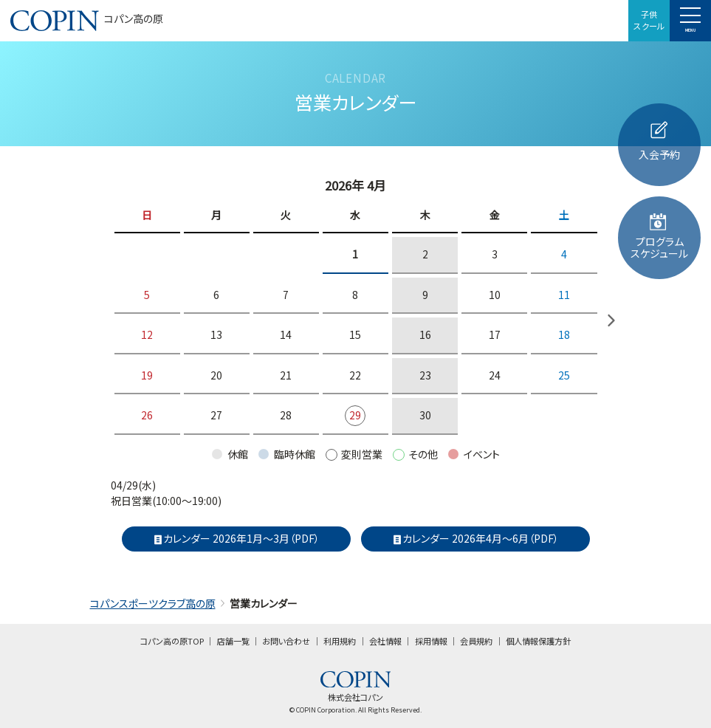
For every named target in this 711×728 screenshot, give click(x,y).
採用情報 (431, 641)
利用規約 (340, 641)
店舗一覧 (233, 641)
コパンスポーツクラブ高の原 (153, 603)
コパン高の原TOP (172, 641)
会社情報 (385, 641)
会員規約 (476, 641)
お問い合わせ (286, 641)
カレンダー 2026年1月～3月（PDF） (236, 538)
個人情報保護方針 (538, 641)
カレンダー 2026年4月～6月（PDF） (475, 538)
